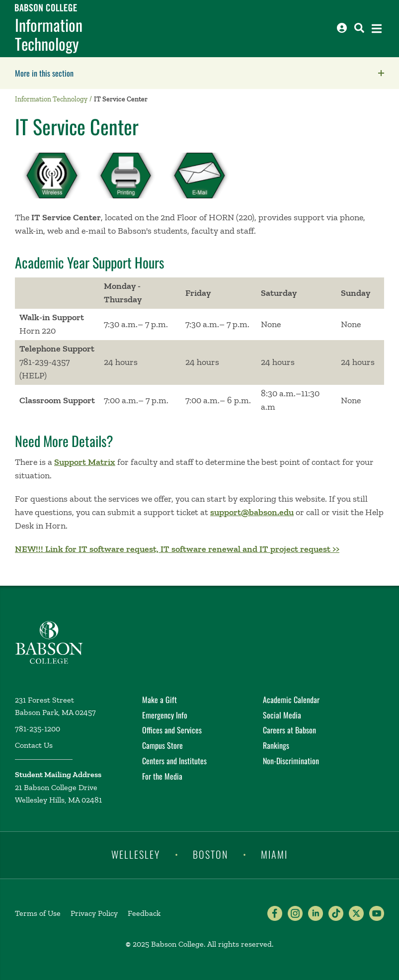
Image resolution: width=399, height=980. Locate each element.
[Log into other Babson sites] (342, 28)
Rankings (276, 745)
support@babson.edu (252, 512)
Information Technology (49, 35)
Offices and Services (172, 730)
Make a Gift (160, 700)
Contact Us (34, 745)
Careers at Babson (289, 730)
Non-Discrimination (291, 761)
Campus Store (162, 745)
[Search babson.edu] (359, 28)
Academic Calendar (291, 700)
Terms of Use (38, 913)
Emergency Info (165, 715)
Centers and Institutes (174, 761)
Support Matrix (85, 462)
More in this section (107, 73)
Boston (210, 854)
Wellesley (136, 854)
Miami (274, 854)
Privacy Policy (94, 913)
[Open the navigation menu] (377, 29)
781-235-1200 (38, 729)
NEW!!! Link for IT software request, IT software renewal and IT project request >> (177, 549)
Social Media (282, 715)
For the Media (162, 776)
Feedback (144, 913)
